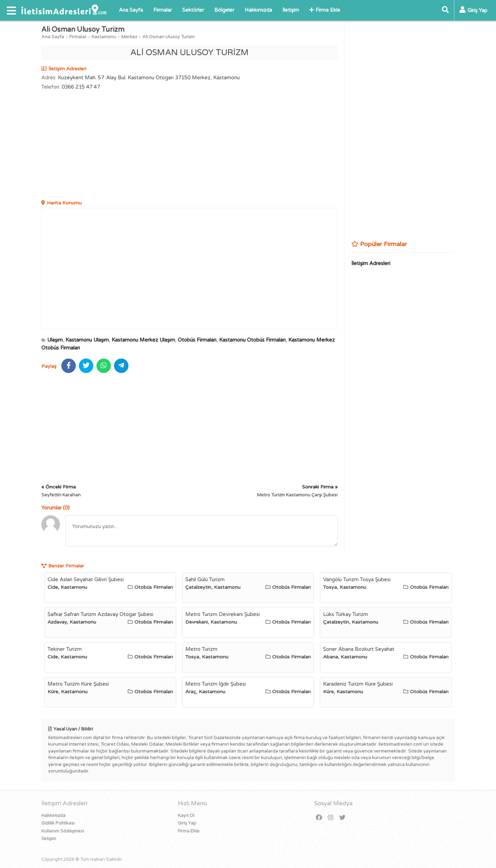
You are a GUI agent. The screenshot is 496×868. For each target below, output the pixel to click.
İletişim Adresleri (371, 263)
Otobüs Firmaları (197, 340)
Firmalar (163, 10)
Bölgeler (224, 10)
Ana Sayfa (131, 10)
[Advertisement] (189, 146)
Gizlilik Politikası (58, 823)
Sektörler (193, 10)
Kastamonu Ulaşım (87, 340)
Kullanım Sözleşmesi (63, 831)
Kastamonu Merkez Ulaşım (143, 340)
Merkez (129, 37)
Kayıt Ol (186, 816)
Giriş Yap (187, 823)
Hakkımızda (258, 10)
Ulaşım (55, 340)
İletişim (291, 10)
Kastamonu (104, 37)
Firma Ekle (325, 10)
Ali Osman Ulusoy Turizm (168, 37)
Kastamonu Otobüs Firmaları (252, 340)
